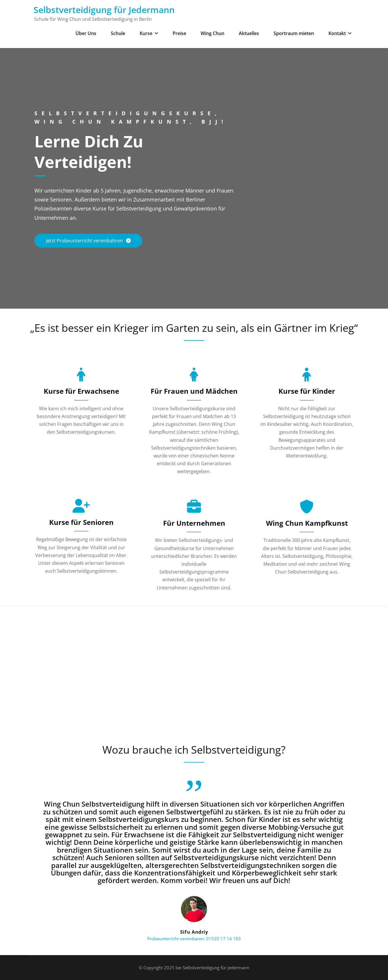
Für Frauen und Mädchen (194, 391)
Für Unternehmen (194, 523)
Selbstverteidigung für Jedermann (104, 10)
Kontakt (340, 33)
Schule (118, 33)
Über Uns (86, 33)
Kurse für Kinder (307, 391)
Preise (179, 33)
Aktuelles (249, 33)
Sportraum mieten (294, 33)
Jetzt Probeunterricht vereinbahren (85, 241)
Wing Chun (213, 33)
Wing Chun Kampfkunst (307, 523)
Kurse (149, 33)
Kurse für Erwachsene (81, 391)
